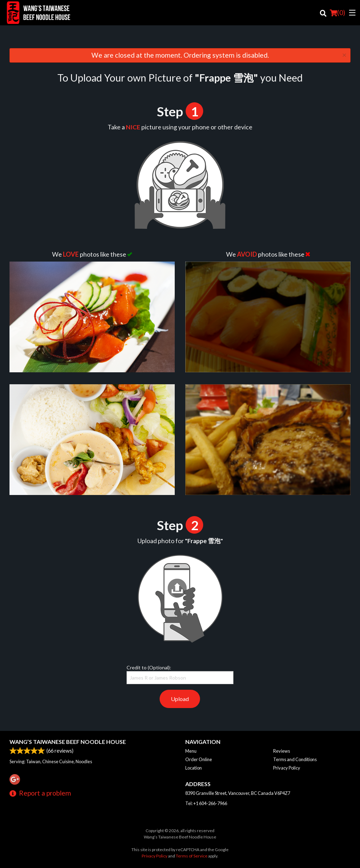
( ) (337, 13)
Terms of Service (192, 856)
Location (194, 768)
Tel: (206, 803)
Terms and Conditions (295, 759)
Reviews (282, 751)
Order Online (199, 759)
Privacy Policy (287, 768)
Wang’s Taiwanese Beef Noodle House (68, 742)
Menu (191, 751)
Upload (180, 699)
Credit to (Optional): (180, 674)
